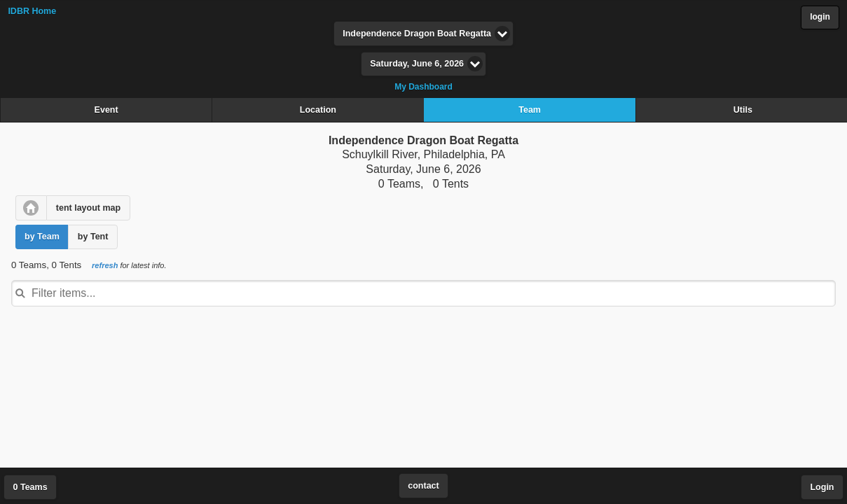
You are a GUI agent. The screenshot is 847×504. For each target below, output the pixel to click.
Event (106, 110)
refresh (105, 265)
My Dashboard (423, 87)
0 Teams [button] (30, 487)
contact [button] (423, 486)
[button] (31, 208)
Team (530, 110)
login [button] (820, 17)
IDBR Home (32, 11)
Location (318, 110)
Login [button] (822, 487)
